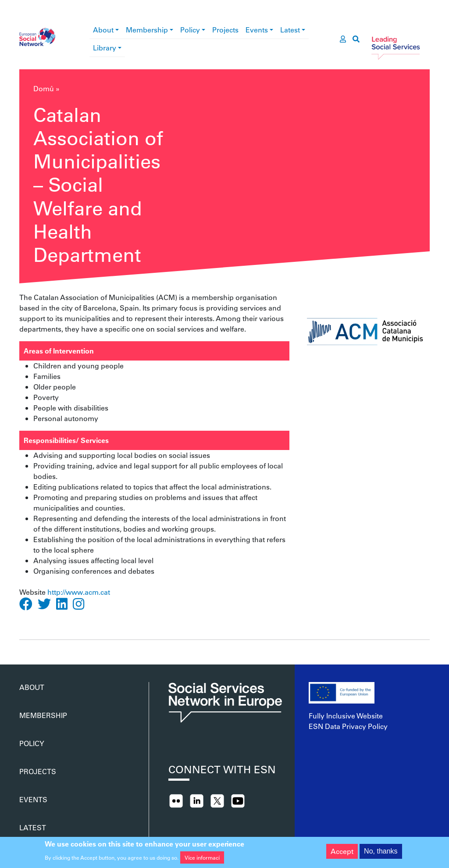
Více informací (202, 860)
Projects (225, 30)
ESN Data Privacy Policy (348, 726)
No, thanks (381, 854)
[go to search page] (356, 39)
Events (257, 30)
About (103, 30)
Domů (44, 88)
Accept (342, 854)
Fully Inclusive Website (346, 716)
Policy (190, 30)
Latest (290, 30)
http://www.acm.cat (79, 592)
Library (105, 48)
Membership (147, 30)
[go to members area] (343, 39)
